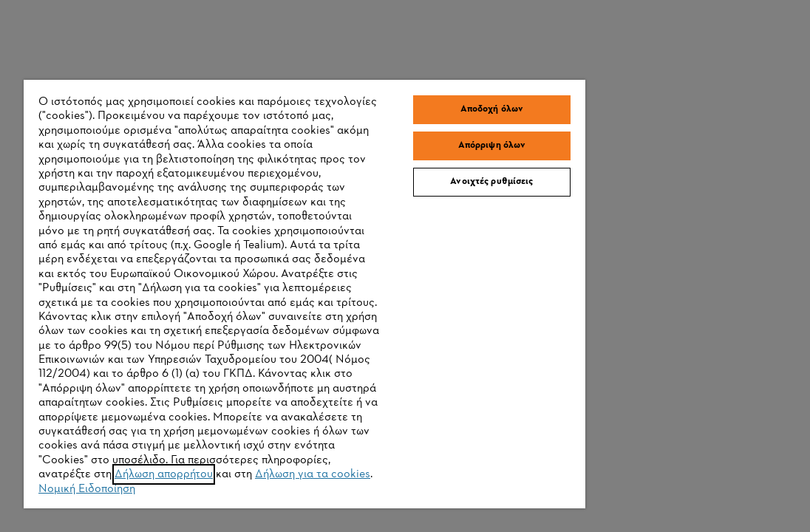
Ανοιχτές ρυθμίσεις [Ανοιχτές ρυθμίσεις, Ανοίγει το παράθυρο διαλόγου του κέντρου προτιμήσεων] (414, 107)
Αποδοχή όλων (414, 35)
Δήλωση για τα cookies (194, 500)
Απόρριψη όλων (414, 71)
